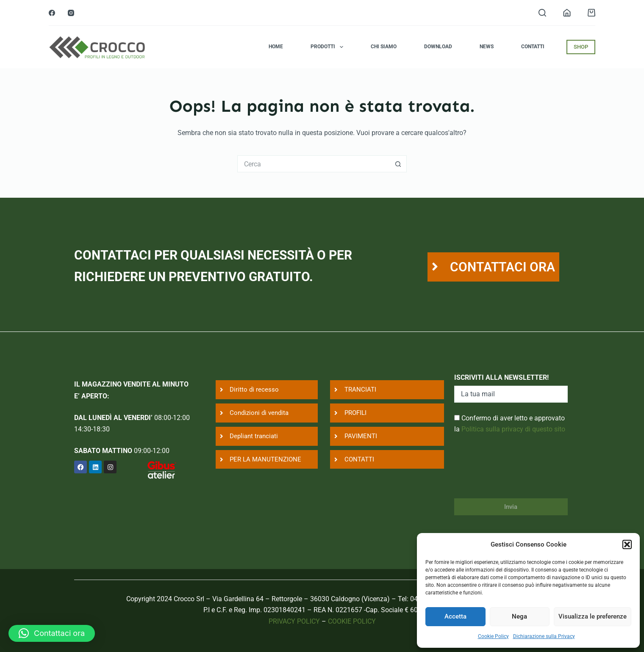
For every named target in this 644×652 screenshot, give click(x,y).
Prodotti (328, 47)
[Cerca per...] (314, 164)
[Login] (567, 13)
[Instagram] (71, 13)
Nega (519, 616)
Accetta (455, 616)
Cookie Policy (493, 636)
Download (438, 47)
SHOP (581, 47)
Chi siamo (384, 47)
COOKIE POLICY (352, 621)
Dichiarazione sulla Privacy (544, 636)
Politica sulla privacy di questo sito (513, 429)
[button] (627, 544)
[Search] (542, 13)
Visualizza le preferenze (593, 616)
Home (276, 47)
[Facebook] (52, 13)
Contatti (533, 47)
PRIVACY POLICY (294, 621)
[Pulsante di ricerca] (398, 164)
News (487, 47)
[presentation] (519, 472)
